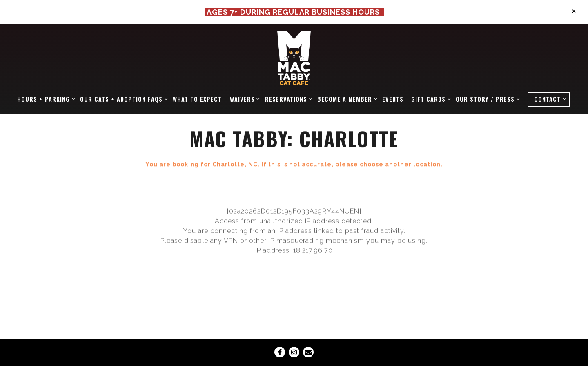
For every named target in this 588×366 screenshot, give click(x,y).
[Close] (574, 11)
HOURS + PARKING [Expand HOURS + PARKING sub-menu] (45, 99)
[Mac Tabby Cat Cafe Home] (294, 58)
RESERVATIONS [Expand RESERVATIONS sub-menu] (287, 99)
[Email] (308, 352)
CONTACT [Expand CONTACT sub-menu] (551, 99)
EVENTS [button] (393, 99)
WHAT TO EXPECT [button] (197, 99)
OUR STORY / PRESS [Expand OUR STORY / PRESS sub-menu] (486, 99)
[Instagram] (294, 352)
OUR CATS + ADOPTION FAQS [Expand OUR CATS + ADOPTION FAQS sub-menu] (122, 99)
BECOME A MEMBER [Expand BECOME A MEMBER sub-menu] (346, 99)
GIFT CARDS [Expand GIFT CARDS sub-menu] (430, 99)
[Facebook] (280, 352)
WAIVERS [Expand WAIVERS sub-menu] (244, 99)
